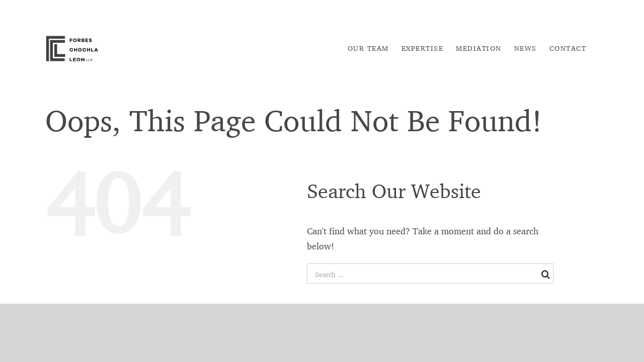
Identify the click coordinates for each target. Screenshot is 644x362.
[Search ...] (423, 274)
